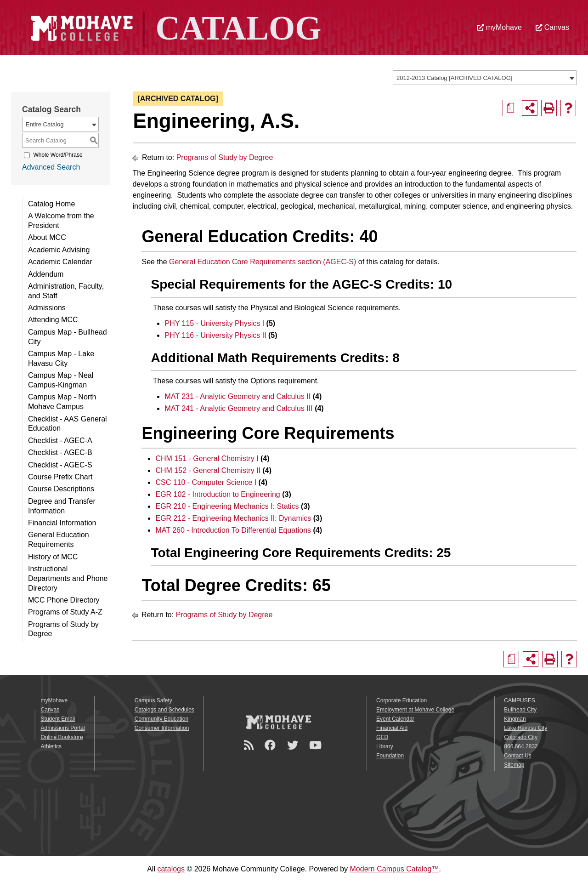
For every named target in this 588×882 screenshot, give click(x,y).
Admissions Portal (63, 728)
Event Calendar (395, 719)
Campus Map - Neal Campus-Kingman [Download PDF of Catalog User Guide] (61, 380)
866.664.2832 (521, 746)
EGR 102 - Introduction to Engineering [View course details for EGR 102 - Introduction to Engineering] (218, 494)
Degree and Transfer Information (62, 506)
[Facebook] (271, 745)
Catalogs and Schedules (164, 710)
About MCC (47, 237)
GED (382, 737)
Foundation (390, 756)
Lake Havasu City (526, 728)
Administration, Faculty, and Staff (66, 291)
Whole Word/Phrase (58, 155)
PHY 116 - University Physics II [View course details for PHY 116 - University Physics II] (215, 335)
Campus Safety (153, 700)
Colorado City (521, 737)
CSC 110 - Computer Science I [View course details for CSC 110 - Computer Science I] (206, 482)
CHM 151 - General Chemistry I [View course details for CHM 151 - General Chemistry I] (207, 458)
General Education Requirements (59, 540)
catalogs (171, 869)
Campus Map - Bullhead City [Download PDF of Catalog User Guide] (68, 337)
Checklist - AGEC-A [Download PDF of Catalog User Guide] (60, 441)
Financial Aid (392, 728)
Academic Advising (59, 250)
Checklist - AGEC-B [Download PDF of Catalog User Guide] (60, 452)
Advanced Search (51, 167)
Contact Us (517, 756)
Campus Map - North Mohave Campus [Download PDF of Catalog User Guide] (62, 402)
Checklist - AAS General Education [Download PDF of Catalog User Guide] (68, 424)
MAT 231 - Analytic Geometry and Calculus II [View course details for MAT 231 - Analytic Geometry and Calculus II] (237, 396)
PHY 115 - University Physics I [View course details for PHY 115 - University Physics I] (214, 323)
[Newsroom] (250, 745)
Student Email (58, 719)
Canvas (552, 27)
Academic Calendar (60, 262)
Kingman (515, 719)
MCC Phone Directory (64, 600)
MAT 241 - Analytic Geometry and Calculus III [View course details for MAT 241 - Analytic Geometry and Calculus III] (238, 408)
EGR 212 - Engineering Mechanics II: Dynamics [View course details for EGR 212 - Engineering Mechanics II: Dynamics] (233, 518)
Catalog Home (51, 204)
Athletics (51, 746)
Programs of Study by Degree (63, 629)
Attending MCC (53, 320)
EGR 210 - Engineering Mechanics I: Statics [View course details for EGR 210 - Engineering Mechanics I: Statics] (227, 506)
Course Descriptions (61, 489)
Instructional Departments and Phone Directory (68, 578)
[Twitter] (294, 745)
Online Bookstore (62, 737)
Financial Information (62, 523)
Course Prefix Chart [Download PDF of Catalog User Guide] (60, 477)
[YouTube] (317, 745)
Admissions (47, 308)
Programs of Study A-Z (65, 612)
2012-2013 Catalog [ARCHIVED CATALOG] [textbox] (454, 78)
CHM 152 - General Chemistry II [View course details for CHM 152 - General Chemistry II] (208, 470)
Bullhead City (520, 710)
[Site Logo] (174, 27)
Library (385, 746)
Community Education (161, 719)
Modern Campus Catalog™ (395, 869)
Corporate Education (401, 700)
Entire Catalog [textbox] (45, 124)
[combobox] (485, 78)
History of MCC (53, 557)
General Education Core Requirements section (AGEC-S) (263, 262)
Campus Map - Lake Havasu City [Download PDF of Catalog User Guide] (61, 358)
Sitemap (514, 765)
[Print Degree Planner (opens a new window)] (510, 108)
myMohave (500, 27)
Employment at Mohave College (415, 710)
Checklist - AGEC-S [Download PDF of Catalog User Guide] (60, 465)
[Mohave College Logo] (278, 722)
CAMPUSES (519, 700)
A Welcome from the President (61, 221)
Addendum (46, 274)
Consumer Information (162, 728)
